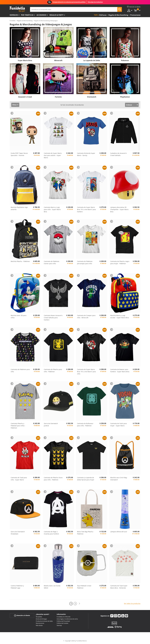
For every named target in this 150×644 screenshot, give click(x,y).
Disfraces (14, 15)
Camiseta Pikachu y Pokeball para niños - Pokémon (18, 426)
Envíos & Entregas (41, 619)
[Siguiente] (79, 604)
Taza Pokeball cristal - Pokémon (85, 587)
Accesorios (41, 15)
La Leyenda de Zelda (92, 60)
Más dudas (39, 625)
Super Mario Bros (25, 60)
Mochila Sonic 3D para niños (19, 317)
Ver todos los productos (132, 603)
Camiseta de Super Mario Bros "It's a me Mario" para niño (86, 372)
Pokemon (125, 60)
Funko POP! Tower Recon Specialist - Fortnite (19, 154)
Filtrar (14, 105)
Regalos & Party (56, 15)
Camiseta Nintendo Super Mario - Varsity (86, 154)
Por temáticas (27, 15)
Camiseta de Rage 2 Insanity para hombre (51, 533)
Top (96, 15)
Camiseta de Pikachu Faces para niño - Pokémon (53, 479)
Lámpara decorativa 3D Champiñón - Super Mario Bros (119, 209)
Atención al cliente (22, 615)
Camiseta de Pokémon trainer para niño (52, 262)
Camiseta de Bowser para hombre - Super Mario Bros (120, 370)
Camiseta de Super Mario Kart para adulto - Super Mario (53, 155)
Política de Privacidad (63, 621)
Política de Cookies (62, 623)
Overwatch (92, 97)
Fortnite (58, 97)
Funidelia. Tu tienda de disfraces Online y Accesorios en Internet (17, 9)
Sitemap (59, 625)
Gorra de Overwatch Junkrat (51, 425)
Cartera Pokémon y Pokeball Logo (17, 587)
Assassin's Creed (25, 97)
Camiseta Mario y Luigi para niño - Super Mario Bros (52, 209)
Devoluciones (40, 623)
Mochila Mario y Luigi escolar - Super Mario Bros (120, 317)
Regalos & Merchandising (25, 21)
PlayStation (125, 97)
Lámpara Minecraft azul (119, 532)
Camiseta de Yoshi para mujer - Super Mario (119, 425)
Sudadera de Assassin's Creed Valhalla (119, 154)
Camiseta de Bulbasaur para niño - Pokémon (85, 425)
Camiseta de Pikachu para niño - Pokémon (53, 370)
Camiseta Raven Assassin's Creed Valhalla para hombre (53, 318)
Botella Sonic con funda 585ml (52, 587)
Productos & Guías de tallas (44, 621)
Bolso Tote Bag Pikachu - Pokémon (86, 533)
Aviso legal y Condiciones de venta (67, 619)
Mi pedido (39, 617)
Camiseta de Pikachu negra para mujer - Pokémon (120, 262)
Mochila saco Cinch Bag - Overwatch (119, 479)
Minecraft (58, 60)
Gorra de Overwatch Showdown (18, 533)
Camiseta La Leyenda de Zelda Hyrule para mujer (86, 479)
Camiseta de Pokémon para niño (20, 370)
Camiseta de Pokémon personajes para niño (85, 262)
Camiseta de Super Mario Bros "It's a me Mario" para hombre (86, 209)
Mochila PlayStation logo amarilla (19, 208)
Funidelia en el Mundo (64, 617)
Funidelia (12, 21)
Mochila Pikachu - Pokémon (20, 261)
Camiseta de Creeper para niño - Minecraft (86, 317)
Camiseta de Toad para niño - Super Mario (19, 479)
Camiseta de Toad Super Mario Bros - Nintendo (119, 587)
